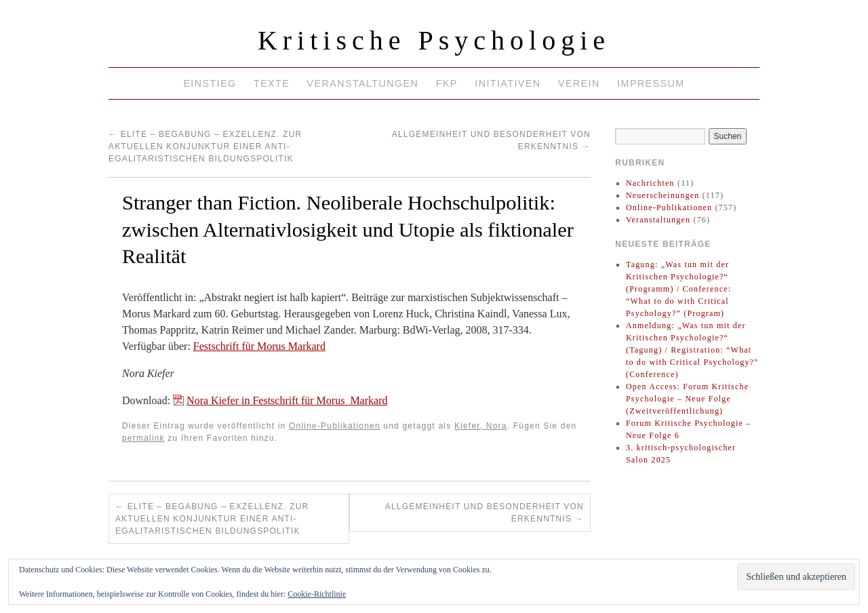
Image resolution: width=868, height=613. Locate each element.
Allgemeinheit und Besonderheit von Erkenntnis (485, 513)
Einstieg (210, 83)
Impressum (651, 83)
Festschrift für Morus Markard (259, 346)
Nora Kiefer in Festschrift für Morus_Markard (287, 400)
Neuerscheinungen (663, 195)
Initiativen (508, 83)
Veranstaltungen (363, 83)
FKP (447, 83)
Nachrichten (650, 183)
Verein (579, 83)
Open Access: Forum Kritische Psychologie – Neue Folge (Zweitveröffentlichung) (687, 399)
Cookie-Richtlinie (317, 594)
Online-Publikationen (335, 426)
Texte (272, 83)
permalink (143, 438)
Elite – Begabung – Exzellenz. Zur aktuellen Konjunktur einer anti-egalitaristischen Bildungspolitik (205, 146)
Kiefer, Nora (481, 426)
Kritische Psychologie (434, 40)
